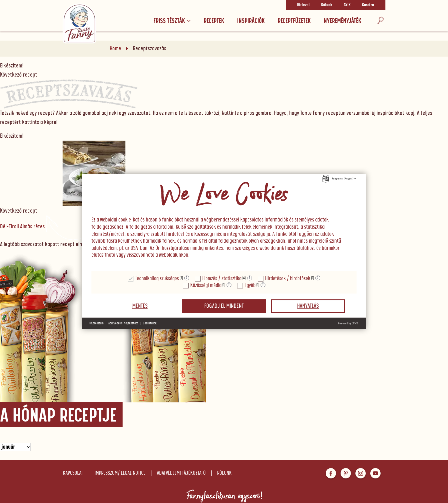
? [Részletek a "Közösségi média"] (229, 285)
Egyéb (250, 285)
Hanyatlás (308, 306)
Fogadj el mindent (224, 306)
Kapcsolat (73, 473)
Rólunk (327, 5)
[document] (224, 222)
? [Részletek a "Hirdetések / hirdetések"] (318, 278)
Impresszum (97, 323)
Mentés (140, 306)
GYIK (347, 5)
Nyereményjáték (342, 21)
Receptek (214, 21)
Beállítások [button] (150, 323)
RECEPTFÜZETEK (294, 21)
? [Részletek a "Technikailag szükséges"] (187, 278)
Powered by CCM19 (348, 323)
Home (115, 49)
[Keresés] (381, 21)
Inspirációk (251, 21)
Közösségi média (206, 285)
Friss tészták (172, 21)
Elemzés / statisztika (222, 279)
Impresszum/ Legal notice (120, 473)
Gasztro (368, 5)
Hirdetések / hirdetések (288, 279)
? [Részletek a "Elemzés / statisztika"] (250, 278)
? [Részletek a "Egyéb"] (263, 285)
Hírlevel (303, 5)
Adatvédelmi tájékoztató (181, 473)
